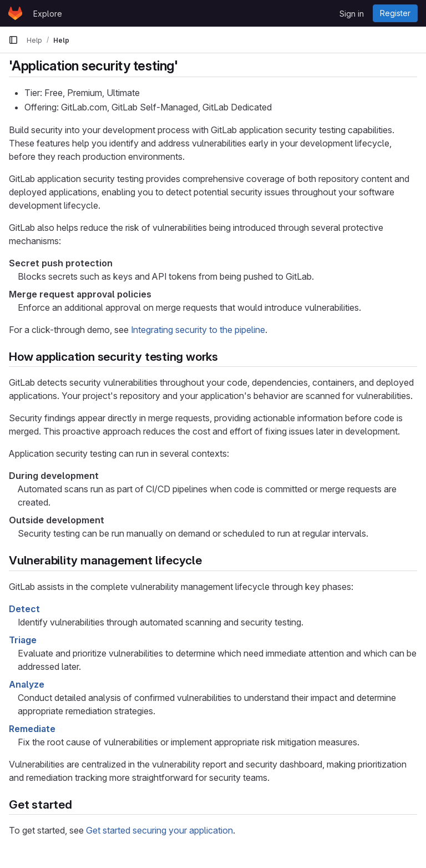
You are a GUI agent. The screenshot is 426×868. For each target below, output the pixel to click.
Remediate (32, 729)
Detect (24, 609)
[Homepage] (15, 13)
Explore (48, 14)
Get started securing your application (159, 830)
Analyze (27, 684)
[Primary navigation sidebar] (13, 40)
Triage (23, 640)
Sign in (352, 14)
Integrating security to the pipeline (198, 330)
